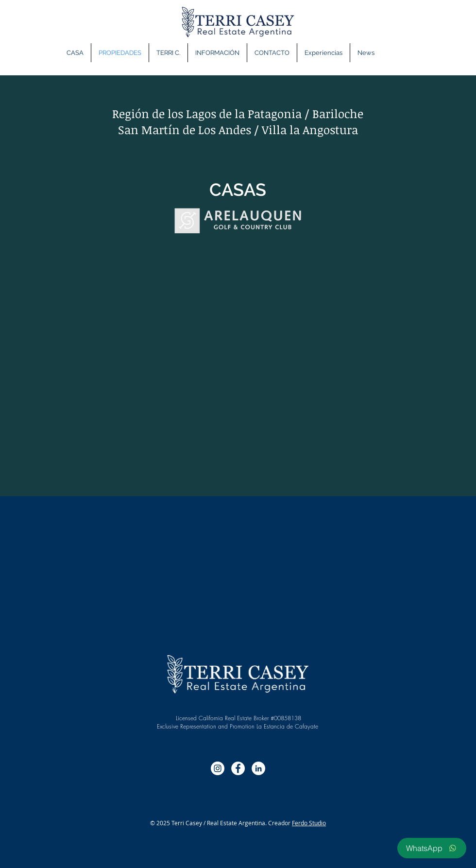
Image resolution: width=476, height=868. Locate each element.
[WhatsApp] (432, 848)
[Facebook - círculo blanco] (238, 768)
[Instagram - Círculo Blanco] (218, 768)
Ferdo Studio (309, 823)
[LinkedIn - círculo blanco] (258, 768)
